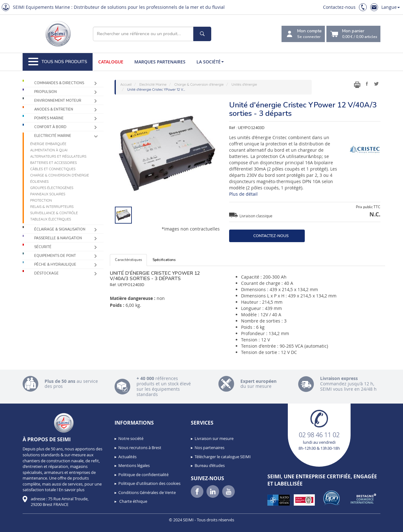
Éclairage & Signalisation (60, 229)
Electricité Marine (53, 136)
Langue (391, 7)
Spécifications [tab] (164, 260)
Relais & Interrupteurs (52, 207)
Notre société (131, 438)
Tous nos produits (58, 62)
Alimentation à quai (49, 150)
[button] (19, 525)
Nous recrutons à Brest (140, 448)
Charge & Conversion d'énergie (59, 175)
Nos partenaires (210, 448)
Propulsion (46, 92)
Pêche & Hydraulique (55, 265)
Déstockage (46, 273)
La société (210, 62)
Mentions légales (134, 465)
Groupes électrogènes (52, 188)
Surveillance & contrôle (54, 213)
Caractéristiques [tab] (128, 260)
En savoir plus (72, 490)
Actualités (127, 457)
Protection (41, 200)
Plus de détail (243, 194)
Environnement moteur (58, 101)
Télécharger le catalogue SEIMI (223, 457)
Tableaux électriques (51, 219)
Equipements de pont (55, 256)
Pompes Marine (49, 118)
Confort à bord (50, 127)
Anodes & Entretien (54, 109)
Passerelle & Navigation (58, 238)
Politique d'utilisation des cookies (149, 483)
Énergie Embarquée (48, 144)
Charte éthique (133, 501)
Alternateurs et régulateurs (58, 156)
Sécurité (43, 247)
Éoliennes (39, 182)
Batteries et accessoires (54, 163)
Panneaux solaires (48, 194)
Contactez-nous (339, 7)
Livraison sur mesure (214, 438)
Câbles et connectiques (53, 169)
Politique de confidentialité (143, 475)
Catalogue (111, 62)
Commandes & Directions (59, 83)
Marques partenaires (160, 62)
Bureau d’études (210, 465)
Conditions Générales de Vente (147, 492)
